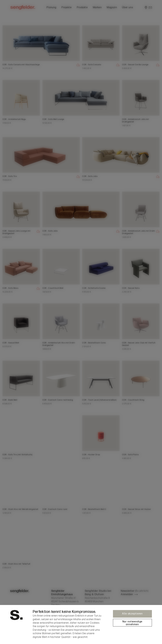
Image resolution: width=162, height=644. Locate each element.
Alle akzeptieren (133, 614)
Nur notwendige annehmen (133, 623)
